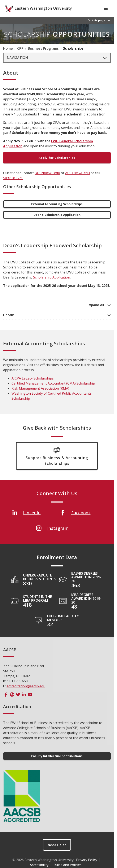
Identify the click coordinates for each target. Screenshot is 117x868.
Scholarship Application (52, 285)
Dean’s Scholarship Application (57, 222)
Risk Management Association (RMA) (40, 396)
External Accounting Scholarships (57, 211)
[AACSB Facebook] (6, 702)
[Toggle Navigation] (106, 16)
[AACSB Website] (12, 702)
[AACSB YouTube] (30, 702)
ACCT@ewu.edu (77, 180)
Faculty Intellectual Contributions (57, 763)
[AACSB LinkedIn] (24, 702)
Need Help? (57, 852)
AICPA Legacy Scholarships (33, 386)
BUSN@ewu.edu (47, 180)
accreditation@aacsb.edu (26, 693)
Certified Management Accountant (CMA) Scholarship (53, 391)
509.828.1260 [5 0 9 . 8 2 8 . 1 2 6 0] (13, 185)
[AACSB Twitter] (18, 702)
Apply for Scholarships (57, 165)
